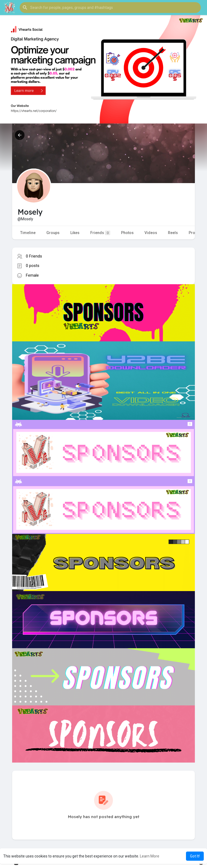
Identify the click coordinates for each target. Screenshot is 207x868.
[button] (110, 8)
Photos (127, 233)
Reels (173, 233)
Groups (53, 233)
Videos (151, 233)
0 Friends (34, 256)
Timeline (28, 233)
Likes (75, 233)
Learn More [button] (150, 856)
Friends (100, 233)
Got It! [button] (195, 856)
